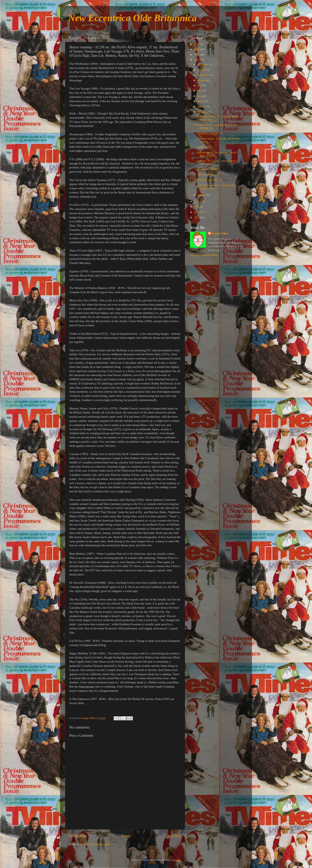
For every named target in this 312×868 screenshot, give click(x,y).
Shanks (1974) (205, 147)
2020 (197, 49)
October (202, 70)
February (203, 112)
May (200, 96)
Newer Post (78, 836)
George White (220, 233)
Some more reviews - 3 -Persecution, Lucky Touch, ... (217, 187)
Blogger (175, 860)
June (200, 91)
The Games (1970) (207, 169)
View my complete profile (204, 255)
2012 (197, 217)
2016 (197, 207)
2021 (197, 44)
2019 (197, 55)
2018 (197, 60)
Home (126, 836)
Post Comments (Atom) (97, 844)
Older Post (173, 836)
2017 (197, 202)
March (201, 106)
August (202, 80)
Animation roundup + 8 (209, 133)
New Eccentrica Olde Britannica (132, 18)
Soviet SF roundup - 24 (209, 180)
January (202, 195)
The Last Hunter (206, 175)
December (203, 64)
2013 (197, 212)
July (200, 85)
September (203, 75)
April (201, 101)
